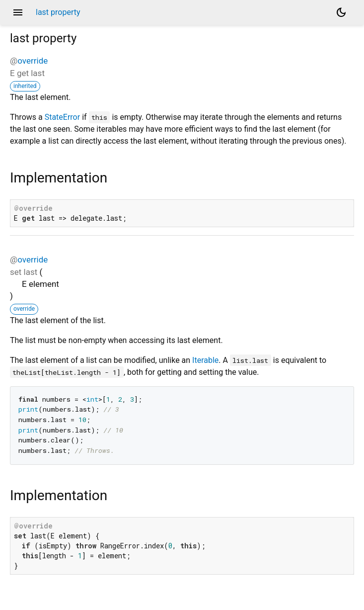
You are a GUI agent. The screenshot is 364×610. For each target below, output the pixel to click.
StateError (62, 117)
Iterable (205, 360)
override (33, 61)
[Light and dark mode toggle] (341, 12)
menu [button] (18, 12)
